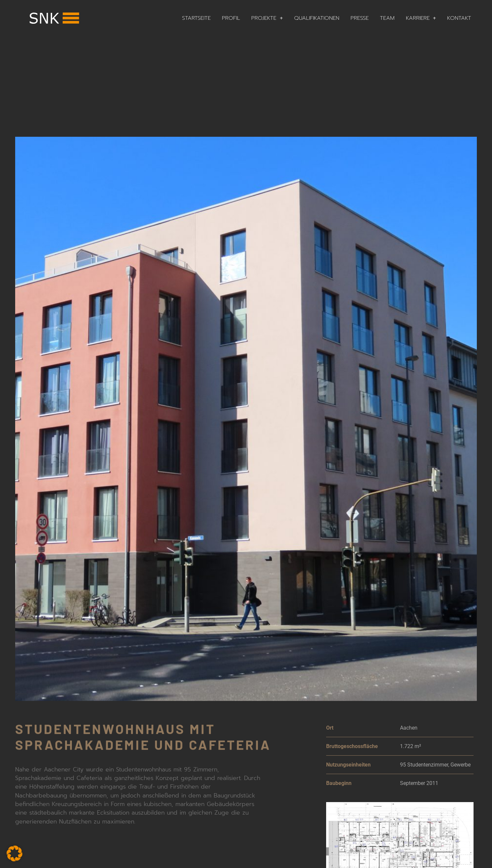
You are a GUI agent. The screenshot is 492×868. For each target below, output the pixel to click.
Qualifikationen (317, 18)
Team (387, 18)
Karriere (421, 18)
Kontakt (459, 18)
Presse (360, 18)
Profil (231, 18)
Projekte (267, 18)
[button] (15, 854)
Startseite (196, 18)
